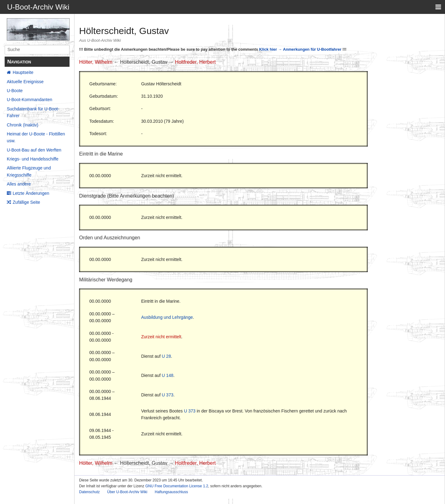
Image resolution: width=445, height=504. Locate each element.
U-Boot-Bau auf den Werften (34, 150)
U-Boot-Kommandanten (30, 100)
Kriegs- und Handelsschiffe (33, 159)
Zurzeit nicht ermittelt (161, 337)
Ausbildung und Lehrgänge (167, 317)
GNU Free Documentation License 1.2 (177, 486)
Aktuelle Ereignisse (25, 82)
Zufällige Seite (26, 202)
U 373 (168, 395)
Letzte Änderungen (31, 193)
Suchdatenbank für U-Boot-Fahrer (33, 112)
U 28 (167, 356)
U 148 (168, 375)
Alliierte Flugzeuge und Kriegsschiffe (29, 171)
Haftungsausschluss (171, 492)
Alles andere (19, 184)
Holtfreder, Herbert (195, 62)
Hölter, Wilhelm (96, 62)
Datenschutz (89, 492)
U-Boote (15, 91)
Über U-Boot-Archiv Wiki (127, 492)
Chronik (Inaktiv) (23, 125)
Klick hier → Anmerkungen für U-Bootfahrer (300, 49)
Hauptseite (23, 72)
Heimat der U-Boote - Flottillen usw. (36, 137)
